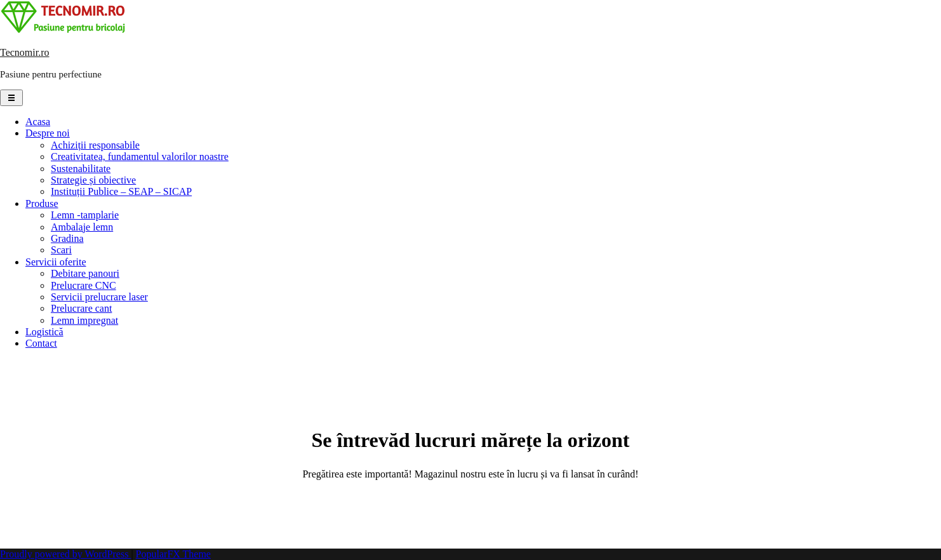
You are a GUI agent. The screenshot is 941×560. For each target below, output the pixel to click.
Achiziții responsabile (95, 145)
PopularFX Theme (173, 554)
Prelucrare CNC (83, 285)
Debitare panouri (85, 273)
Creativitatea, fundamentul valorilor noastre (140, 157)
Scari (61, 250)
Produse (42, 203)
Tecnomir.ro (25, 52)
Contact (41, 343)
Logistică (44, 332)
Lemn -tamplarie (85, 215)
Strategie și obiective (93, 180)
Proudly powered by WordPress (65, 554)
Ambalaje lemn (82, 227)
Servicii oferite (56, 262)
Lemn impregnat (84, 320)
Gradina (67, 238)
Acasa (38, 122)
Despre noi (48, 133)
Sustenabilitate (81, 169)
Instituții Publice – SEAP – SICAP (121, 191)
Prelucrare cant (81, 308)
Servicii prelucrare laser (99, 297)
